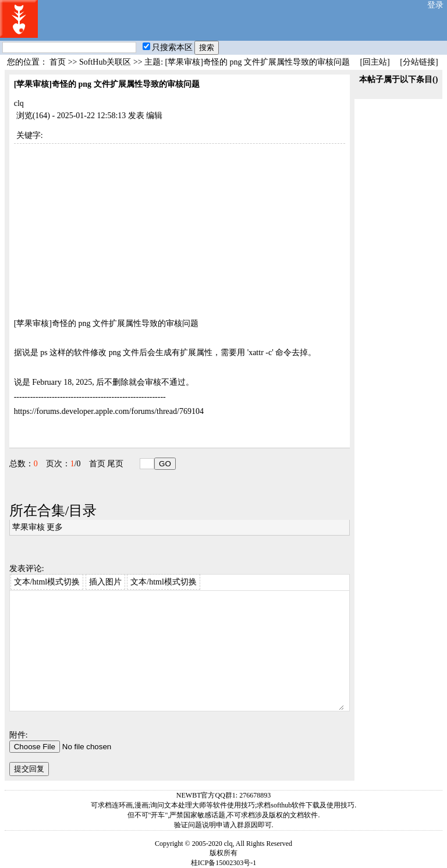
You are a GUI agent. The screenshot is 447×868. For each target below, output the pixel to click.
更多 (55, 527)
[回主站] (375, 62)
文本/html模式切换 (47, 582)
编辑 (154, 116)
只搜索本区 (168, 47)
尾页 (115, 464)
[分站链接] (419, 62)
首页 (58, 62)
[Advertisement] (180, 225)
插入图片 (105, 582)
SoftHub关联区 (105, 62)
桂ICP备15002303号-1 (224, 863)
